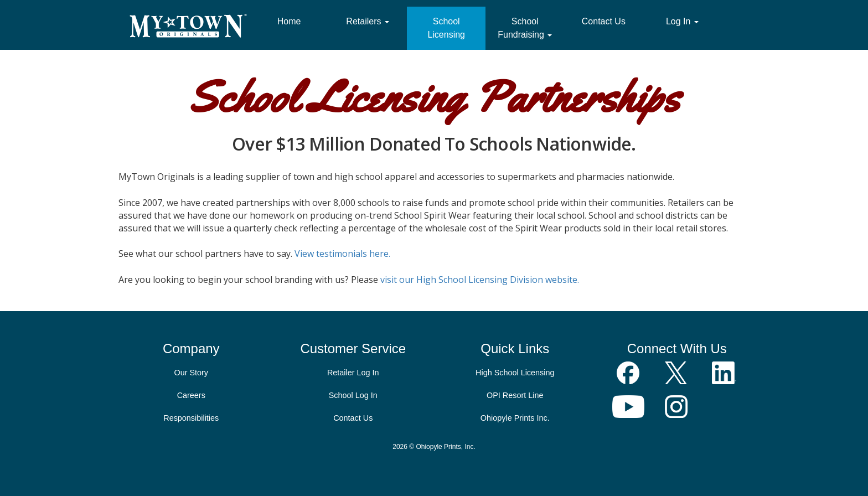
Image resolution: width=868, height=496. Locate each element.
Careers (191, 395)
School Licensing (446, 28)
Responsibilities (191, 418)
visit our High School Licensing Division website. (480, 280)
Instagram (676, 407)
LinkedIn (724, 373)
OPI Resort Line (515, 395)
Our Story (191, 373)
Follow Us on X (676, 373)
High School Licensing (515, 373)
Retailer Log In (353, 373)
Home (289, 21)
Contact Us (604, 21)
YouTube (629, 407)
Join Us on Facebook (629, 373)
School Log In (353, 395)
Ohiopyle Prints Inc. (515, 418)
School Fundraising (525, 28)
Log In (682, 21)
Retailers (368, 21)
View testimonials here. (342, 254)
